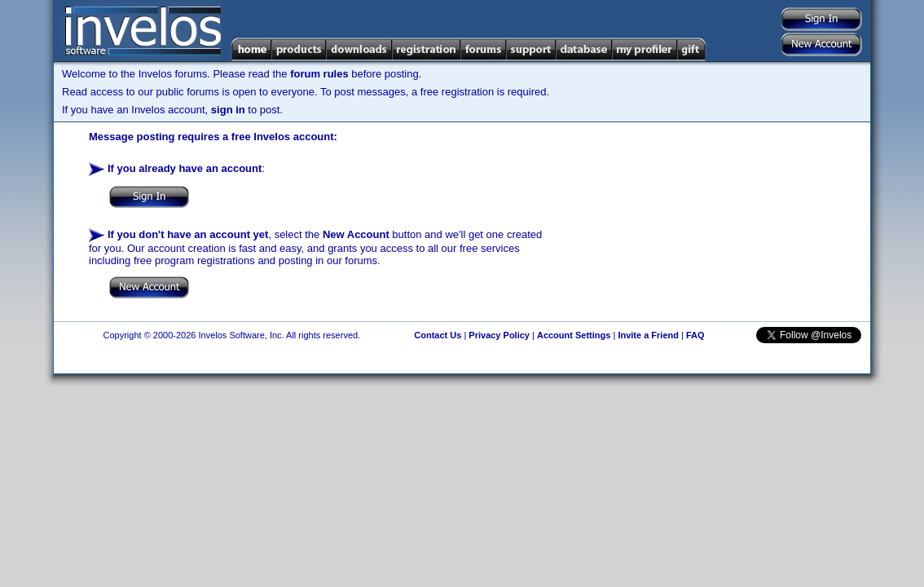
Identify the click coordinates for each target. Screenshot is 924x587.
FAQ (695, 335)
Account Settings (574, 335)
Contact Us (438, 335)
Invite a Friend (648, 335)
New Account (356, 234)
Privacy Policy (499, 335)
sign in (228, 110)
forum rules (319, 74)
